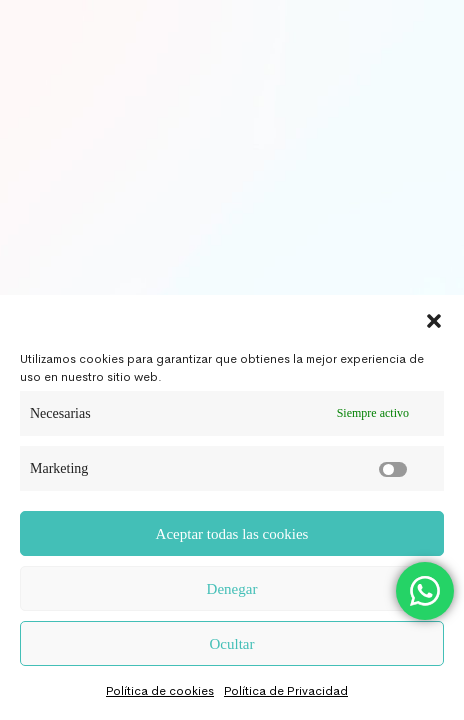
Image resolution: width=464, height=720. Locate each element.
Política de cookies (160, 691)
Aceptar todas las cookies (232, 534)
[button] (434, 320)
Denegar (232, 589)
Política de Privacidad (286, 691)
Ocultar (232, 644)
